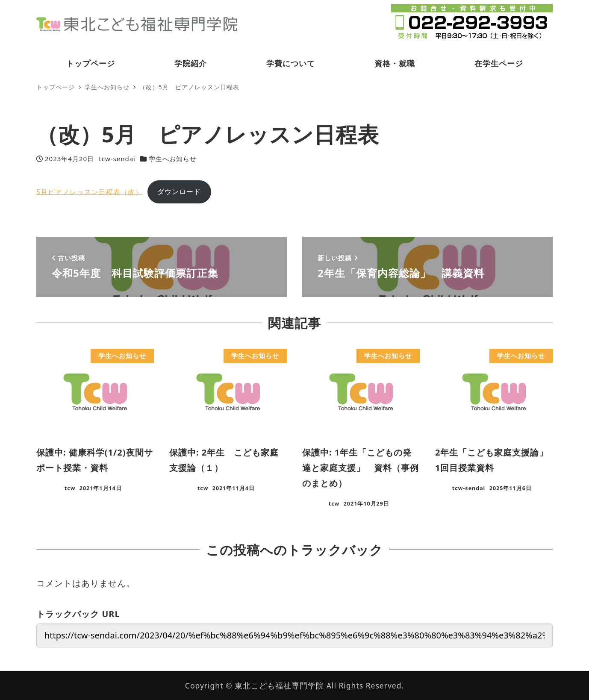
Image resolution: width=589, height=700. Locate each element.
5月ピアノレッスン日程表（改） (89, 191)
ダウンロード (179, 191)
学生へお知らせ (173, 159)
